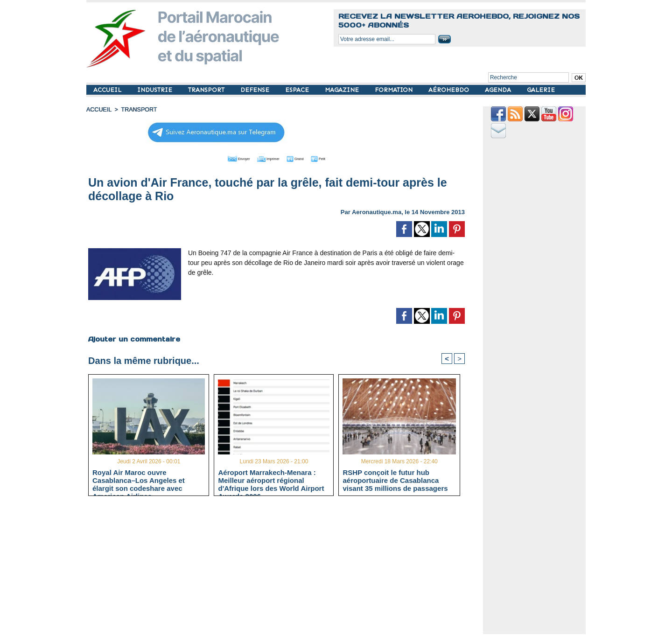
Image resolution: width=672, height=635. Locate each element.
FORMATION (395, 90)
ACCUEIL (108, 90)
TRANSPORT (207, 90)
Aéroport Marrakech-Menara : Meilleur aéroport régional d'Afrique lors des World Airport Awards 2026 (271, 480)
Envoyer (223, 158)
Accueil (98, 110)
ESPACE (298, 90)
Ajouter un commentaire (134, 338)
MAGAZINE (343, 90)
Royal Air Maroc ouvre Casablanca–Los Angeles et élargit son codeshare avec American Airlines (139, 480)
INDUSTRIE (156, 90)
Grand (305, 158)
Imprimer (266, 158)
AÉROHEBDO (450, 90)
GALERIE (541, 90)
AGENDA (499, 90)
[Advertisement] (283, 569)
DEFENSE (256, 90)
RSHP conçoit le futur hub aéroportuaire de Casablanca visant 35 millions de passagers (395, 480)
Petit (336, 158)
